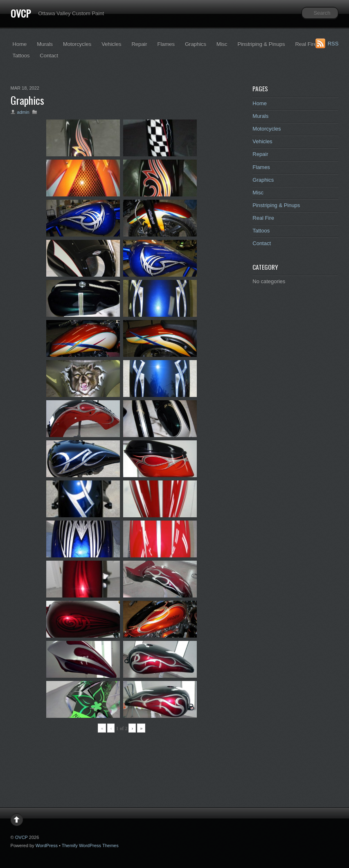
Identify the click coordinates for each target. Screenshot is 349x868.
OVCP (21, 13)
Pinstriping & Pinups (261, 44)
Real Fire (306, 44)
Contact (49, 55)
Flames (166, 44)
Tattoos (21, 55)
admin (23, 112)
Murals (45, 44)
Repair (139, 44)
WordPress (47, 845)
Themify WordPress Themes (90, 845)
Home (20, 44)
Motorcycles (77, 44)
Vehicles (111, 44)
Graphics (196, 44)
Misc (222, 44)
